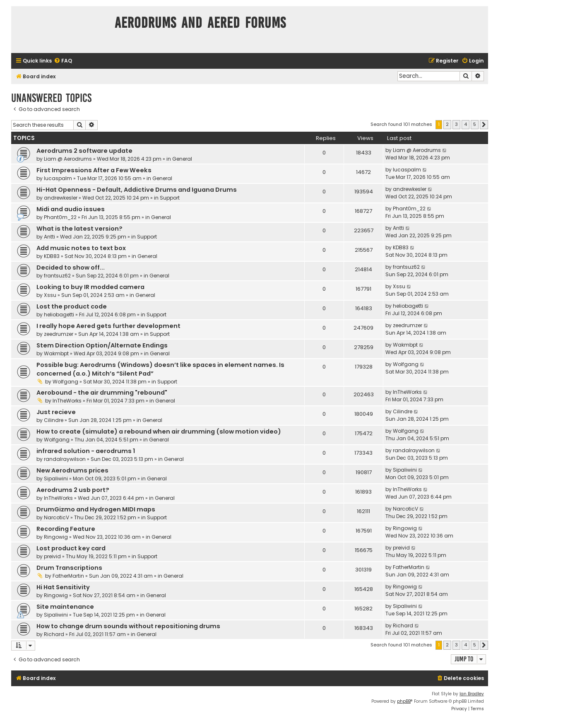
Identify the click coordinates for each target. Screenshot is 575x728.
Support (170, 198)
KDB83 (52, 256)
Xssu (50, 295)
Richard (54, 634)
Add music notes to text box (81, 248)
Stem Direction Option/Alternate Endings (102, 345)
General (182, 159)
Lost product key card (71, 548)
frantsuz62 (57, 276)
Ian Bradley (472, 694)
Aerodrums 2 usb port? (73, 490)
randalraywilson (65, 459)
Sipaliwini (56, 479)
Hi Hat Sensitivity (63, 587)
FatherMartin (68, 576)
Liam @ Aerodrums (68, 159)
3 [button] (456, 124)
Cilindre (54, 420)
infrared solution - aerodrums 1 (86, 451)
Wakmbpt (56, 353)
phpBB (404, 701)
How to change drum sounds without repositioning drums (128, 626)
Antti (49, 237)
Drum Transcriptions (69, 568)
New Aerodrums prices (72, 470)
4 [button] (466, 124)
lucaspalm (58, 178)
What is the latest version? (79, 229)
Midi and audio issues (71, 209)
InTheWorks (67, 401)
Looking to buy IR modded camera (90, 287)
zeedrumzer (59, 334)
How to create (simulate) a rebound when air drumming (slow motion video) (159, 431)
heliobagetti (59, 315)
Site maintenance (65, 607)
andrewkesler (61, 198)
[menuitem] (63, 61)
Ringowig (56, 537)
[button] (484, 125)
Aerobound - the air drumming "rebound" (102, 393)
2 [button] (447, 124)
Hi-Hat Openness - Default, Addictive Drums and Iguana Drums (137, 190)
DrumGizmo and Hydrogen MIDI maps (96, 509)
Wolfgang (65, 382)
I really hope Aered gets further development (108, 326)
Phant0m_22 (60, 217)
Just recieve (56, 412)
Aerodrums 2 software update (84, 151)
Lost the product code (72, 306)
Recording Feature (66, 529)
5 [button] (475, 124)
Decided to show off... (71, 268)
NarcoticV (57, 517)
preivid (52, 556)
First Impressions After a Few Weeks (94, 170)
